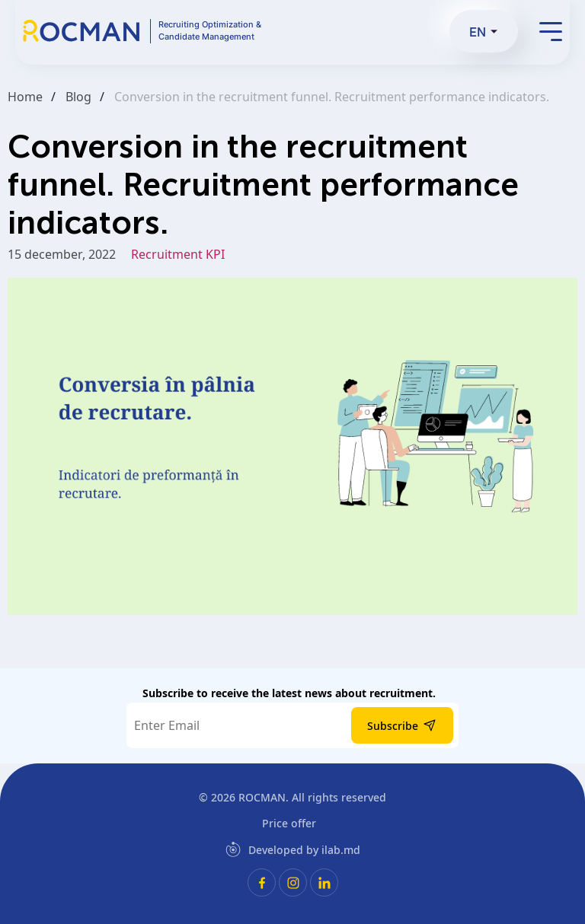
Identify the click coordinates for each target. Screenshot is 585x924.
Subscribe (402, 725)
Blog (78, 97)
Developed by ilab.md (293, 849)
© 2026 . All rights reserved (292, 797)
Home (25, 97)
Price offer (289, 823)
